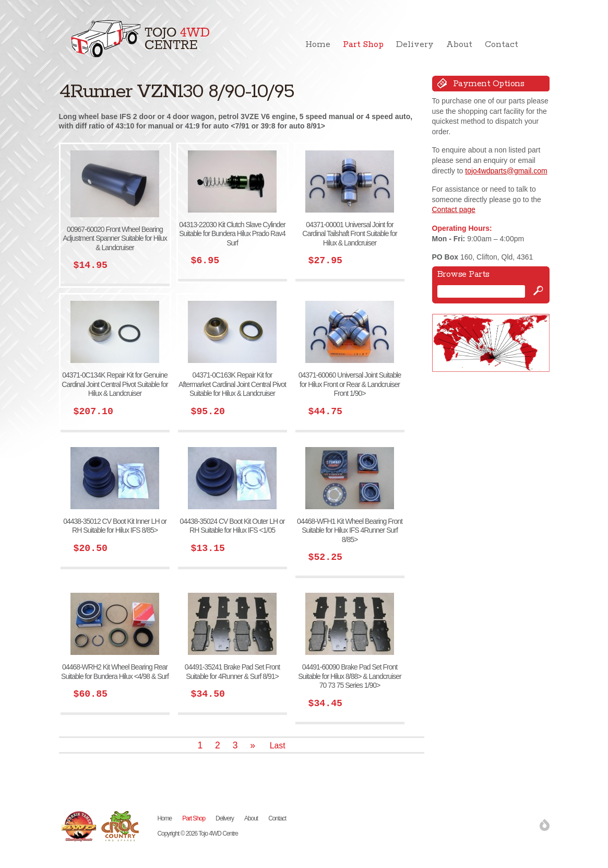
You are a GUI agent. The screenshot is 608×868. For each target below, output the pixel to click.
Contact (502, 45)
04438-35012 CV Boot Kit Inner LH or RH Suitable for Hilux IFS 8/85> (115, 526)
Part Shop (363, 45)
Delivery (415, 45)
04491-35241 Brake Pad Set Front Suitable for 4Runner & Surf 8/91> (232, 672)
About (459, 45)
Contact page (454, 209)
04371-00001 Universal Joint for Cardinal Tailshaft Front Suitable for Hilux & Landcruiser (349, 234)
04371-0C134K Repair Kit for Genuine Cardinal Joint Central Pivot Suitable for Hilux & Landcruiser (115, 384)
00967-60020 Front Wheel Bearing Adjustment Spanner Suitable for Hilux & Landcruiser (115, 238)
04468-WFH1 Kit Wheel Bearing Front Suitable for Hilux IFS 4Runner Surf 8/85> (350, 530)
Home (318, 45)
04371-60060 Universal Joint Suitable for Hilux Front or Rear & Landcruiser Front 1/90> (350, 384)
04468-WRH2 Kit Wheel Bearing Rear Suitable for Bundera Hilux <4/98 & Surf (115, 672)
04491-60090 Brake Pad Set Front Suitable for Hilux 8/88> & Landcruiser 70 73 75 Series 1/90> (349, 676)
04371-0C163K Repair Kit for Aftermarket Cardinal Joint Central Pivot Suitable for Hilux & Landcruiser (232, 384)
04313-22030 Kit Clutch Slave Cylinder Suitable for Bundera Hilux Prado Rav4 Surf (232, 234)
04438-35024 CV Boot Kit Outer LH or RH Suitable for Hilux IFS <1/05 (233, 526)
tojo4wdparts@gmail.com (506, 171)
